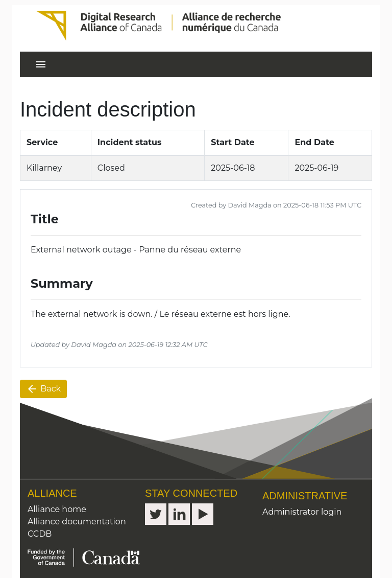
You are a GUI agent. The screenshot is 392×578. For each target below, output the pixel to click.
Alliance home (57, 509)
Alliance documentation (77, 522)
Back (43, 389)
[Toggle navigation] (41, 64)
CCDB (40, 534)
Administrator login (302, 512)
